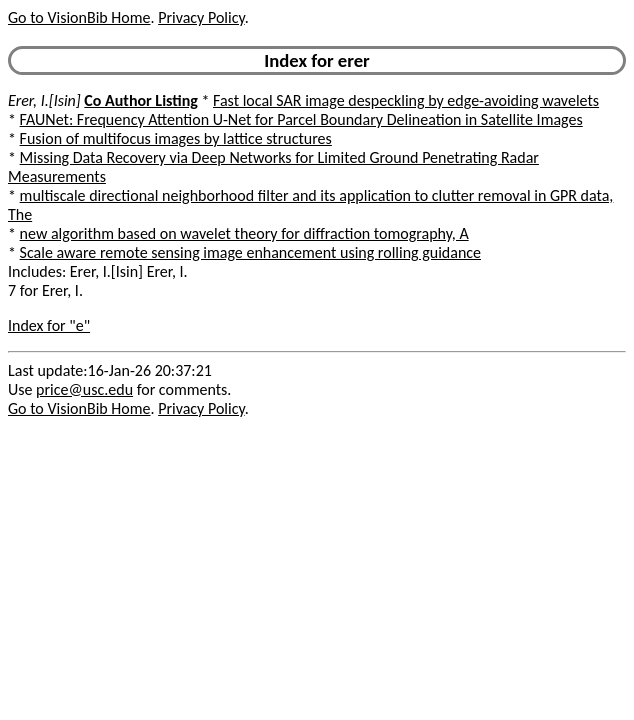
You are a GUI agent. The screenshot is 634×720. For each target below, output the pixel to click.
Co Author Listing (140, 100)
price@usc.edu (84, 389)
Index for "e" (49, 325)
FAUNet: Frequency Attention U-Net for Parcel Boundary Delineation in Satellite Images (301, 119)
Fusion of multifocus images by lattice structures (176, 138)
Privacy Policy (201, 17)
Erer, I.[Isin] (44, 100)
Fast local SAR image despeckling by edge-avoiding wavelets (406, 100)
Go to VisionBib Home (79, 17)
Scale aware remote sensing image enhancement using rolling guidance (250, 252)
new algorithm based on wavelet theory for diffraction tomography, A (244, 233)
